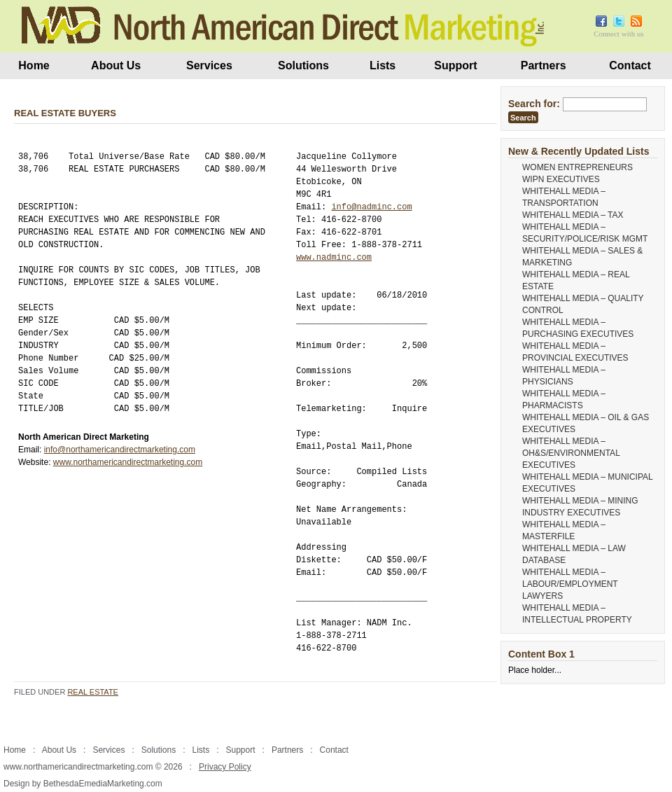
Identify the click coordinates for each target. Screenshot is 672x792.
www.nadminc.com (334, 257)
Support (455, 65)
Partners (544, 65)
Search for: (534, 104)
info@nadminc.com (371, 207)
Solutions (303, 65)
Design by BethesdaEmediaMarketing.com (83, 784)
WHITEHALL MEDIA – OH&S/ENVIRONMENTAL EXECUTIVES (571, 453)
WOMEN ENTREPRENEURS (577, 167)
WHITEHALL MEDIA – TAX (573, 215)
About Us (116, 65)
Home (34, 65)
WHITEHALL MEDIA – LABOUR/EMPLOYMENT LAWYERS (570, 584)
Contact (630, 65)
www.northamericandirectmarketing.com (128, 462)
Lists (383, 65)
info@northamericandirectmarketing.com (120, 450)
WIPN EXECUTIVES (561, 179)
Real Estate (93, 692)
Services (209, 65)
